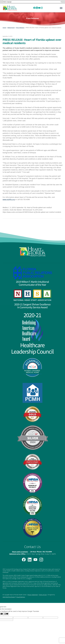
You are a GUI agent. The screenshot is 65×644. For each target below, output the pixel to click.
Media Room (11, 28)
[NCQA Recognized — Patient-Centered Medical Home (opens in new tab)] (33, 368)
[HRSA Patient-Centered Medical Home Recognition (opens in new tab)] (33, 393)
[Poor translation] (6, 614)
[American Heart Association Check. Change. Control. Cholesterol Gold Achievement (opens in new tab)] (33, 414)
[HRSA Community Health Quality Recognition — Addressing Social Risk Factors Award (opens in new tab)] (33, 505)
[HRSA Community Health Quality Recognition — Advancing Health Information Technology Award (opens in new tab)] (33, 483)
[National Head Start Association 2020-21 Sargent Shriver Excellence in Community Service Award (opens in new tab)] (33, 299)
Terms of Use (43, 595)
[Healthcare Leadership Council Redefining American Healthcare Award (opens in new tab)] (33, 333)
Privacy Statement (33, 595)
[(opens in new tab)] (34, 8)
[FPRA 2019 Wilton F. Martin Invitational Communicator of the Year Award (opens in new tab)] (33, 276)
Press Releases (20, 28)
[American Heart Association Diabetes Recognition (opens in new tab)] (33, 461)
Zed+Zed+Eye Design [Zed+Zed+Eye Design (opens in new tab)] (9, 597)
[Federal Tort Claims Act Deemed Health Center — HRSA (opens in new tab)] (33, 528)
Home (4, 28)
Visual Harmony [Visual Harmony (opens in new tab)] (21, 597)
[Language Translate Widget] (32, 2)
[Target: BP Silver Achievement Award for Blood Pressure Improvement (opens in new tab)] (33, 438)
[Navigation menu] (61, 8)
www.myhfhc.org (9, 199)
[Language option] (21, 618)
